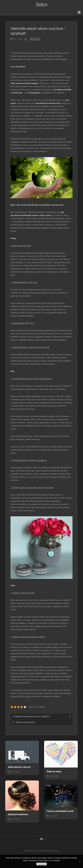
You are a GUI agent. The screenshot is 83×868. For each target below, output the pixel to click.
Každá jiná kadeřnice (18, 814)
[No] (80, 861)
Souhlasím (42, 864)
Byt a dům (35, 39)
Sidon (42, 5)
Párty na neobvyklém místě (60, 811)
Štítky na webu (54, 772)
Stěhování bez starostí (19, 767)
